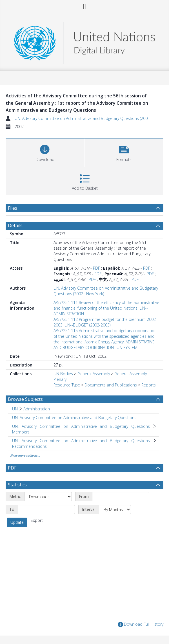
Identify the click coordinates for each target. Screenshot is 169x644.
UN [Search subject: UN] (15, 409)
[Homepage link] (84, 42)
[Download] (45, 152)
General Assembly (94, 374)
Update (17, 522)
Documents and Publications (111, 385)
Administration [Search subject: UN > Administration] (37, 409)
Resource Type (67, 385)
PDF (96, 268)
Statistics (17, 485)
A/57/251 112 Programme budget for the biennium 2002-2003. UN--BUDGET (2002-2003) (105, 322)
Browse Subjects (25, 399)
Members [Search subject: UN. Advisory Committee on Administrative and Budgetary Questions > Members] (21, 432)
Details (15, 225)
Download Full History (141, 624)
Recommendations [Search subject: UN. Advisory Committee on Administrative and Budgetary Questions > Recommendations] (29, 446)
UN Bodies (63, 374)
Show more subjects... (25, 455)
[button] (124, 152)
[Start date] (121, 497)
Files (13, 208)
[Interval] (115, 509)
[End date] (46, 509)
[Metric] (48, 497)
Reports (149, 385)
